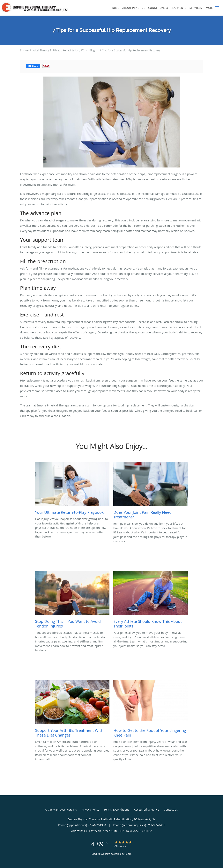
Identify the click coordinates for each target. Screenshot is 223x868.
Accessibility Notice (147, 809)
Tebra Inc (71, 810)
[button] (217, 8)
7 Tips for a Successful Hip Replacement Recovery (130, 50)
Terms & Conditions (117, 809)
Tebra (128, 854)
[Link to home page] (41, 7)
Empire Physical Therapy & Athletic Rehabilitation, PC (52, 50)
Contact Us (171, 809)
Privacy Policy (90, 809)
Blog (92, 50)
